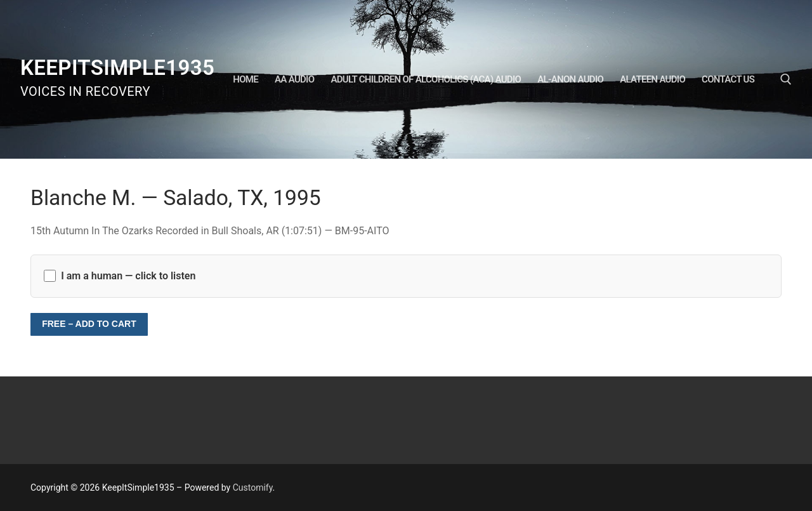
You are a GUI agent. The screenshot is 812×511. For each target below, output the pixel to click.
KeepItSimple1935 (117, 68)
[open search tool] (786, 79)
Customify (253, 488)
